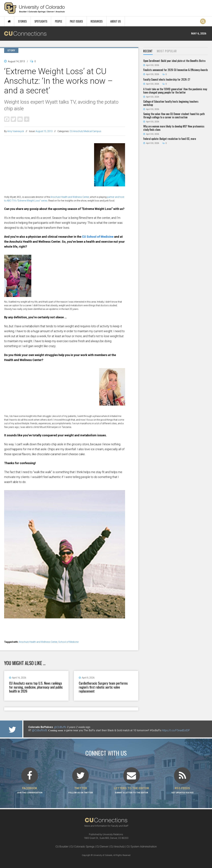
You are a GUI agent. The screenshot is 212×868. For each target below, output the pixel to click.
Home (9, 21)
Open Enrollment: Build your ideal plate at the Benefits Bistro (174, 61)
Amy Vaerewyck (16, 131)
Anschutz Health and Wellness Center (70, 197)
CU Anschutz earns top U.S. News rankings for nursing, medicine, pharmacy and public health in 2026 (36, 687)
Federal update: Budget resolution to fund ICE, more (170, 139)
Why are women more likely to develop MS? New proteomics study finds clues (174, 128)
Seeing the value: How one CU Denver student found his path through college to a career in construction (174, 116)
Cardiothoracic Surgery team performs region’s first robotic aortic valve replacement (103, 687)
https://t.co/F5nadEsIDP (176, 730)
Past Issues (76, 21)
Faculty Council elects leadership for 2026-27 (167, 79)
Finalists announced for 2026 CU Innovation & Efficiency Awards (176, 70)
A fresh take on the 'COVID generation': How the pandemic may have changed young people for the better (175, 91)
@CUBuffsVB (40, 730)
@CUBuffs (60, 727)
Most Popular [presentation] (167, 51)
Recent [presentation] (148, 51)
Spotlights (41, 21)
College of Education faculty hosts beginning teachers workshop (171, 103)
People (59, 21)
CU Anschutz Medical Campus (85, 131)
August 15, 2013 (44, 131)
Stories (22, 21)
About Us (116, 21)
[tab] (148, 51)
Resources (97, 21)
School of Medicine (68, 642)
